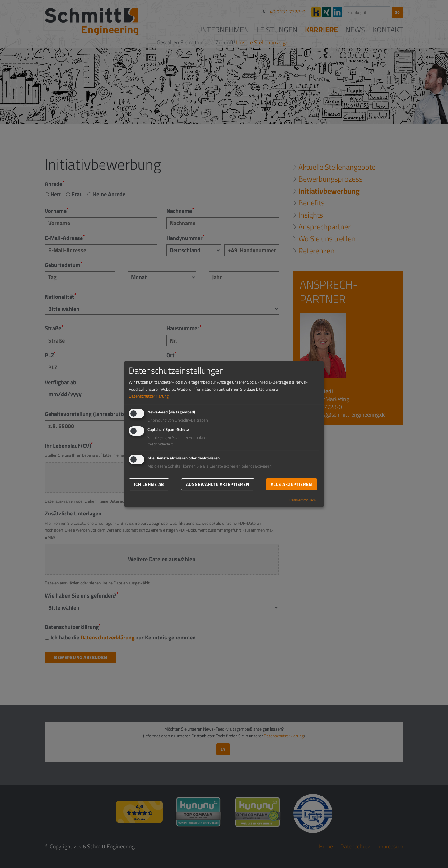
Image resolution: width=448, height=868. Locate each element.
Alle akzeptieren (292, 484)
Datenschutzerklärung (149, 396)
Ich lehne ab (149, 484)
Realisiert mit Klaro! (303, 500)
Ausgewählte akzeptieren (218, 484)
